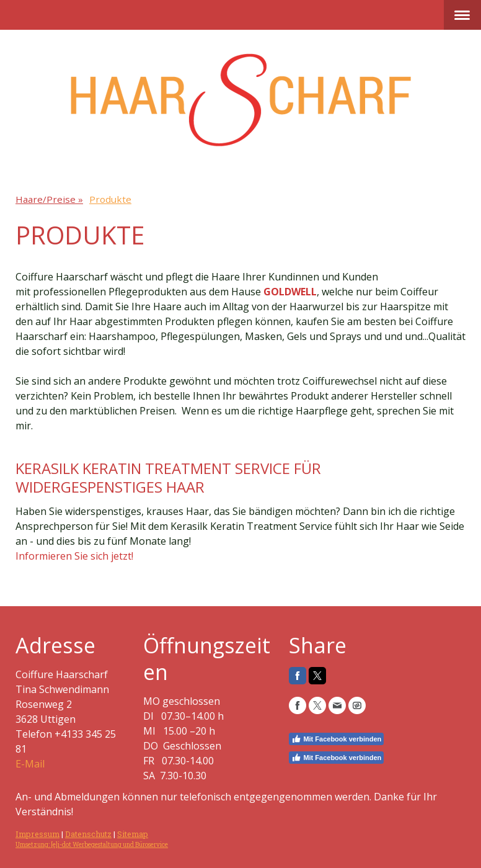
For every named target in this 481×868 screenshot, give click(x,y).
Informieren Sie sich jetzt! (74, 556)
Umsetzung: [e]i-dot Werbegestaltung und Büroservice (92, 845)
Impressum (38, 834)
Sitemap (133, 834)
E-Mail (30, 764)
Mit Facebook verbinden (336, 739)
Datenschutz (88, 834)
